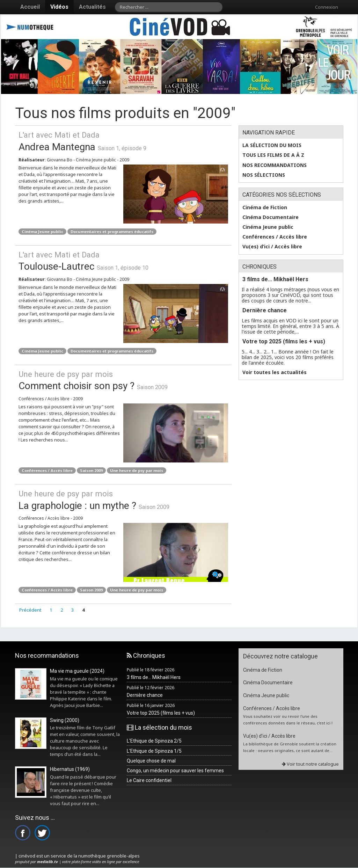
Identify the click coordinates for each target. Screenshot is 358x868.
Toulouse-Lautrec (123, 261)
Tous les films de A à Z (273, 155)
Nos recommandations (275, 165)
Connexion (327, 7)
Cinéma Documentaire (271, 217)
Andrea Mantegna (123, 141)
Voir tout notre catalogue (310, 764)
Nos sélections (264, 175)
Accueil (30, 7)
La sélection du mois (272, 145)
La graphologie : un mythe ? (123, 500)
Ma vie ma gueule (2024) (77, 671)
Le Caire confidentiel (149, 780)
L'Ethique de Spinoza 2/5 (154, 741)
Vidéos (59, 7)
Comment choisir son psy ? (123, 380)
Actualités (92, 7)
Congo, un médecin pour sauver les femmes (175, 771)
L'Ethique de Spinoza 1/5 (154, 751)
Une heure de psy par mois (137, 470)
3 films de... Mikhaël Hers (275, 279)
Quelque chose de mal (151, 761)
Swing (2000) (65, 720)
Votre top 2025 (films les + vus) (284, 341)
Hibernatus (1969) (70, 769)
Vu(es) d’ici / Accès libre (272, 247)
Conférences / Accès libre (47, 470)
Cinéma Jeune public (42, 231)
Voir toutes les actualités (275, 372)
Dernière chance (265, 310)
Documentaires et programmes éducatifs (112, 231)
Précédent (30, 610)
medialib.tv (48, 862)
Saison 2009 (91, 470)
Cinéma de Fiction (265, 207)
